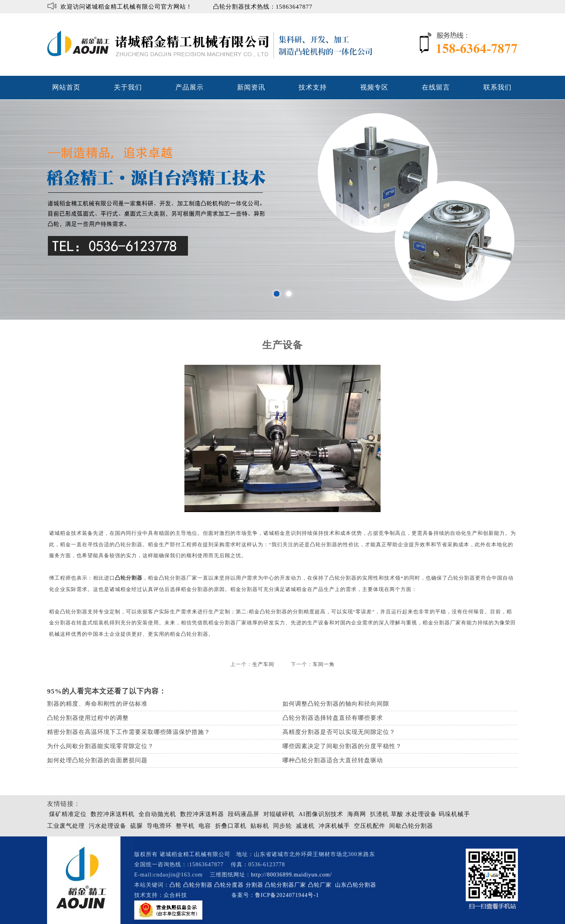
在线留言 (436, 87)
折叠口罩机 (231, 826)
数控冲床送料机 (113, 814)
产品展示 (190, 87)
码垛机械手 (454, 814)
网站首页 (66, 87)
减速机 (305, 826)
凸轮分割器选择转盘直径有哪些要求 (333, 718)
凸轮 (175, 885)
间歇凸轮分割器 (411, 826)
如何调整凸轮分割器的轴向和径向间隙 (336, 704)
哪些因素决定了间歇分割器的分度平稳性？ (342, 746)
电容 (205, 826)
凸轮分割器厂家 (286, 885)
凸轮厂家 (320, 885)
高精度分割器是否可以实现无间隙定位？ (339, 732)
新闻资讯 (251, 87)
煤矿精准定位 (68, 814)
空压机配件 (370, 826)
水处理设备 (421, 814)
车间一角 (324, 664)
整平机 (185, 826)
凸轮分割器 (129, 578)
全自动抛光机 (157, 814)
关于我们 (128, 87)
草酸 (397, 814)
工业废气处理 (66, 826)
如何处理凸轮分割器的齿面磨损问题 (97, 760)
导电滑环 (159, 826)
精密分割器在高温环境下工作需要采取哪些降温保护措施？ (129, 732)
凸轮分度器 (229, 885)
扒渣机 (379, 814)
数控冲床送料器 (202, 814)
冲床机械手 (334, 826)
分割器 (254, 885)
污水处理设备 (108, 826)
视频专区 (374, 87)
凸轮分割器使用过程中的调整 (88, 718)
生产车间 (263, 664)
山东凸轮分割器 (357, 885)
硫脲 (137, 826)
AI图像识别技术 (321, 814)
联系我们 (498, 87)
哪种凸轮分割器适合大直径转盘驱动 (333, 760)
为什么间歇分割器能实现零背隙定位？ (100, 746)
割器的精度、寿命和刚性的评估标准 (97, 704)
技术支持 (313, 87)
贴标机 (260, 826)
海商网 (357, 814)
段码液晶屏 (244, 814)
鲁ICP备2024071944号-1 (287, 895)
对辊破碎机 (279, 814)
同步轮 (282, 826)
